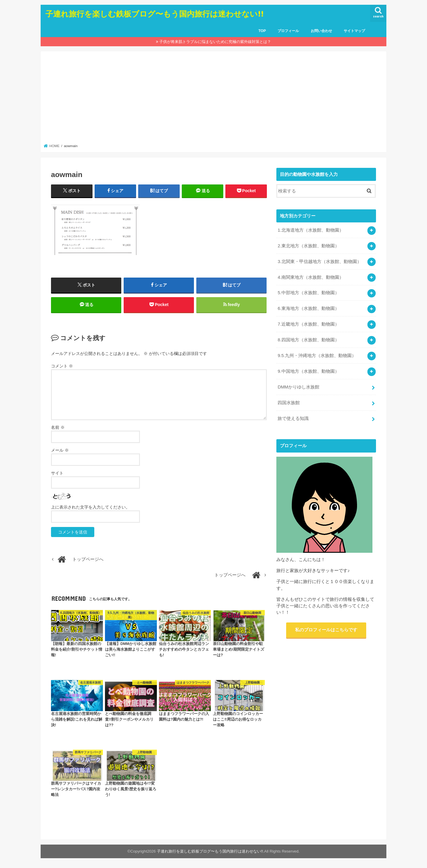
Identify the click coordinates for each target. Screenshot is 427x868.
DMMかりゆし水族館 (298, 387)
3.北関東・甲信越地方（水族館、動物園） (319, 262)
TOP (262, 31)
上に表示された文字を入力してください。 (90, 507)
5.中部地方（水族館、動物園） (308, 293)
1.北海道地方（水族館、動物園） (310, 230)
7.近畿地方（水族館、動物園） (308, 324)
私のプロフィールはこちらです (326, 630)
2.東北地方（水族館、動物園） (308, 246)
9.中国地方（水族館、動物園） (308, 371)
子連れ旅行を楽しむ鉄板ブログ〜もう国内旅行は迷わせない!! (154, 13)
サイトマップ (354, 31)
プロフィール (288, 31)
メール (60, 450)
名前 (58, 427)
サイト (57, 473)
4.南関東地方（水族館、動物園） (310, 277)
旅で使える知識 (293, 418)
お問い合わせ (321, 31)
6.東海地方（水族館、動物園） (308, 308)
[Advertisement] (214, 99)
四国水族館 (289, 403)
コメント (62, 366)
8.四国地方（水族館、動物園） (308, 340)
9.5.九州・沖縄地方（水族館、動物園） (317, 356)
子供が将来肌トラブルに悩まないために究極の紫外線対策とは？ (215, 42)
